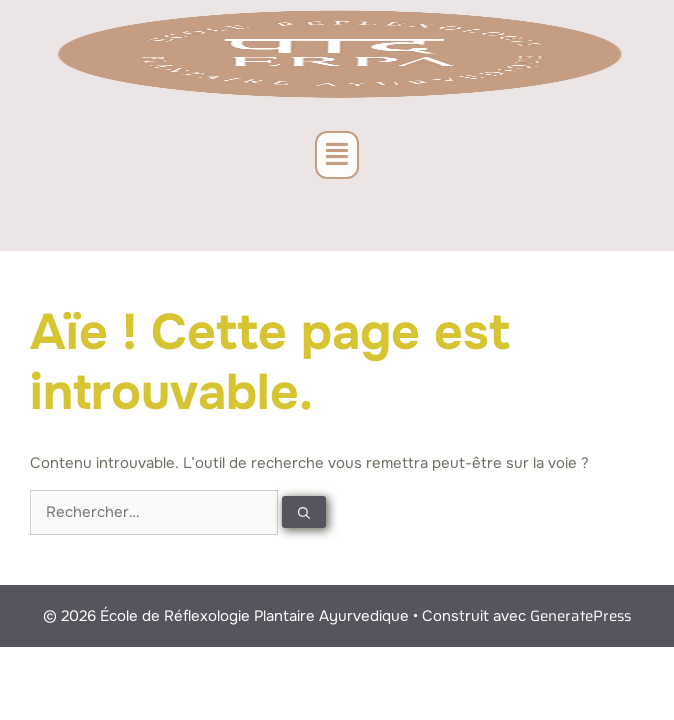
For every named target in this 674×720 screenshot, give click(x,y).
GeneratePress (580, 616)
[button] (337, 155)
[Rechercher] (304, 512)
